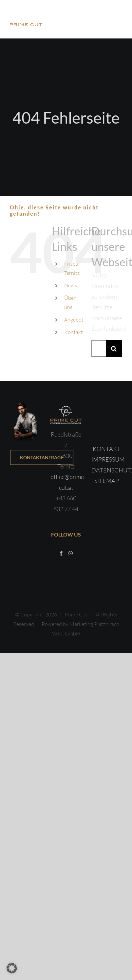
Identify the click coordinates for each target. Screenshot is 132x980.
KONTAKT (107, 449)
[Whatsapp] (71, 553)
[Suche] (114, 348)
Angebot (74, 320)
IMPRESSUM (108, 459)
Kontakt (74, 332)
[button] (12, 968)
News (71, 285)
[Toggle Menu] (117, 19)
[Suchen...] (99, 348)
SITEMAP (107, 481)
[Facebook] (61, 553)
